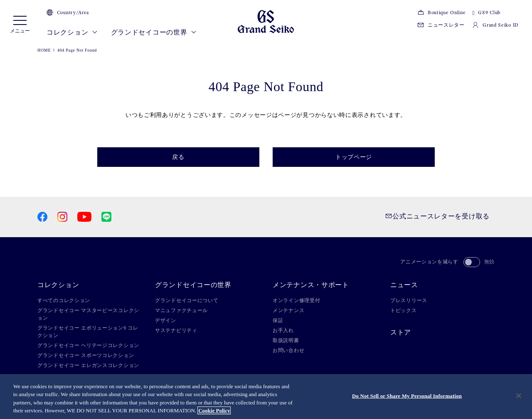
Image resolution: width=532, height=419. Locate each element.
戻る (178, 157)
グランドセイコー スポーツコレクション (86, 355)
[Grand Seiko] (266, 21)
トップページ (354, 157)
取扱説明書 (286, 340)
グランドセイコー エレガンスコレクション (88, 365)
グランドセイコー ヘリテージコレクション (88, 345)
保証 (278, 320)
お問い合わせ (288, 350)
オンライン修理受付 (296, 300)
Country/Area (68, 12)
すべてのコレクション (64, 300)
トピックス (404, 310)
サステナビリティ (176, 330)
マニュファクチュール (181, 310)
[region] (266, 397)
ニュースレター (441, 25)
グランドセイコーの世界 (154, 32)
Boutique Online (441, 12)
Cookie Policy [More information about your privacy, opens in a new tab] (214, 410)
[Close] (519, 396)
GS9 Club (486, 12)
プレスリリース (409, 300)
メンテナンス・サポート (311, 285)
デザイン (166, 320)
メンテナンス (288, 310)
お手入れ (283, 330)
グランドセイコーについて (187, 300)
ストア (401, 332)
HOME (44, 50)
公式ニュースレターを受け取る (437, 216)
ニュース (404, 285)
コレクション (72, 32)
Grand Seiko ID (495, 25)
